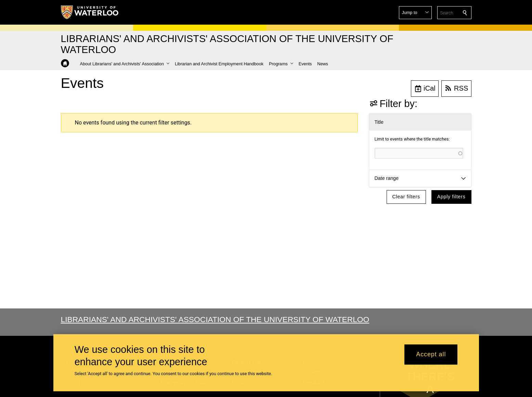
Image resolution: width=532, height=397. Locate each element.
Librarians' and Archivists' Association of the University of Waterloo (215, 319)
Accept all (431, 355)
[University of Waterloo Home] (90, 12)
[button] (415, 13)
